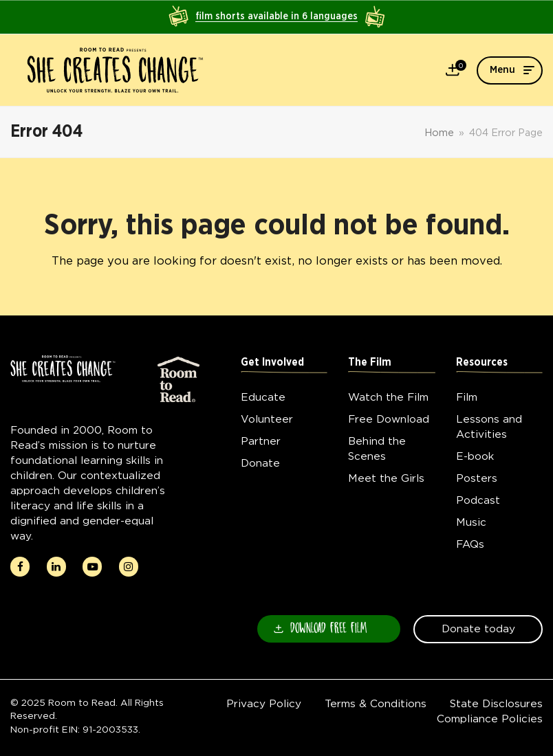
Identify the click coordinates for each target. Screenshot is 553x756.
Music (471, 522)
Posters (477, 478)
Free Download (389, 419)
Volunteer (267, 419)
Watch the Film (388, 397)
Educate (263, 397)
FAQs (470, 544)
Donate (260, 463)
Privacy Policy (264, 703)
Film (467, 397)
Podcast (478, 500)
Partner (261, 441)
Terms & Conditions (376, 703)
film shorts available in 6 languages (276, 16)
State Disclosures (496, 703)
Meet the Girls (386, 478)
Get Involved (272, 363)
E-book (475, 456)
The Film (370, 363)
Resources (482, 363)
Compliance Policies (490, 719)
